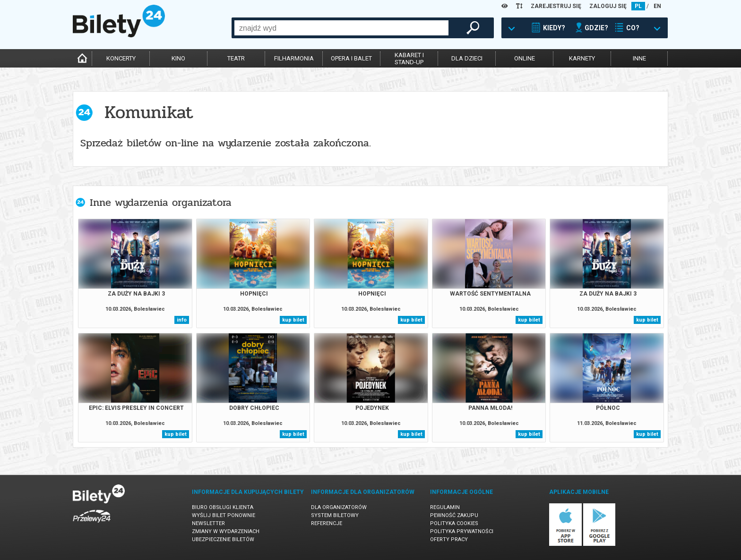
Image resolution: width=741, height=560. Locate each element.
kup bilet (293, 320)
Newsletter (208, 523)
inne (639, 58)
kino (178, 58)
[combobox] (341, 28)
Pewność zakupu (454, 515)
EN (657, 6)
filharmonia (294, 58)
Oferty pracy (449, 539)
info (182, 320)
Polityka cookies (454, 523)
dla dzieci (467, 58)
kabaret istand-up (409, 59)
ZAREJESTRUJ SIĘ (556, 6)
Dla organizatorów (339, 507)
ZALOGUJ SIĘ (608, 6)
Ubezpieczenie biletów (223, 539)
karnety (582, 58)
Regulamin (445, 507)
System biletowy (335, 515)
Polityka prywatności (462, 531)
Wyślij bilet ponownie (224, 515)
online (525, 58)
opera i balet (351, 58)
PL (638, 6)
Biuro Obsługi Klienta (223, 507)
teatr (236, 58)
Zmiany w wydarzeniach (226, 531)
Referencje (327, 523)
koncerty (121, 58)
